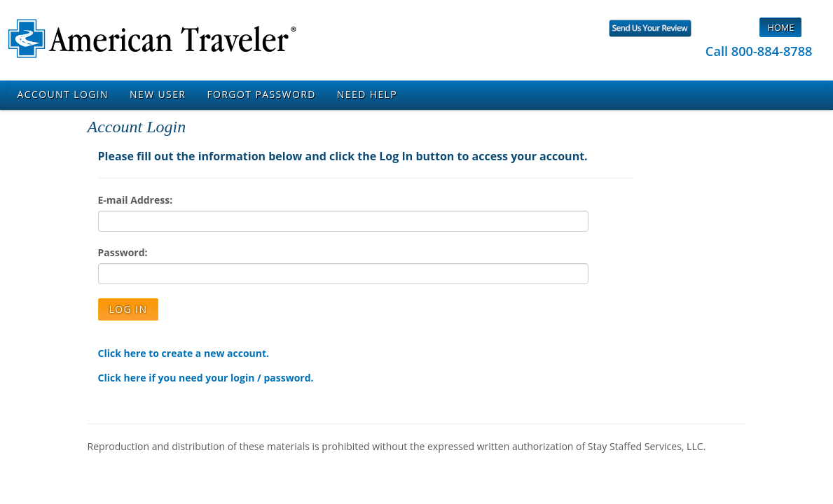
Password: (123, 252)
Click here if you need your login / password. (206, 378)
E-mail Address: (136, 200)
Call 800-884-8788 (759, 51)
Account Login (63, 94)
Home (780, 27)
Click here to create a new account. (184, 353)
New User (158, 94)
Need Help (367, 94)
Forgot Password (261, 94)
